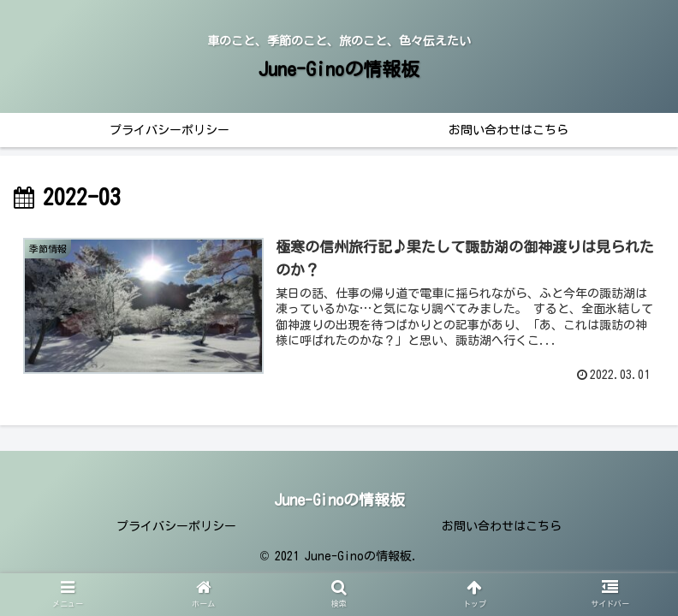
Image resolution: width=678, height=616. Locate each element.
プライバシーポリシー (176, 526)
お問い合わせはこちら (502, 526)
